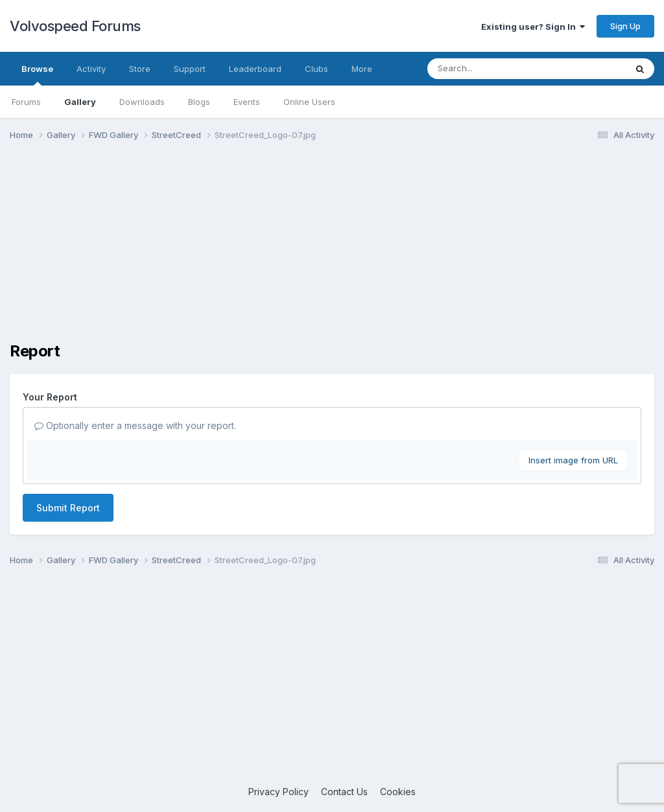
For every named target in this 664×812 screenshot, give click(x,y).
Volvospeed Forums (75, 26)
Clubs (316, 69)
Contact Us (344, 792)
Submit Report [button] (68, 508)
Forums (26, 102)
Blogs (199, 102)
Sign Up (625, 26)
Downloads (142, 102)
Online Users (309, 102)
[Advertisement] (332, 251)
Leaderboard (255, 69)
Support (190, 69)
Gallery (80, 102)
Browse (37, 75)
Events (247, 102)
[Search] (491, 69)
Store (140, 69)
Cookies (398, 792)
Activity (91, 69)
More (362, 69)
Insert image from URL (573, 460)
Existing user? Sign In (533, 27)
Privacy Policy (279, 792)
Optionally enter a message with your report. (135, 425)
